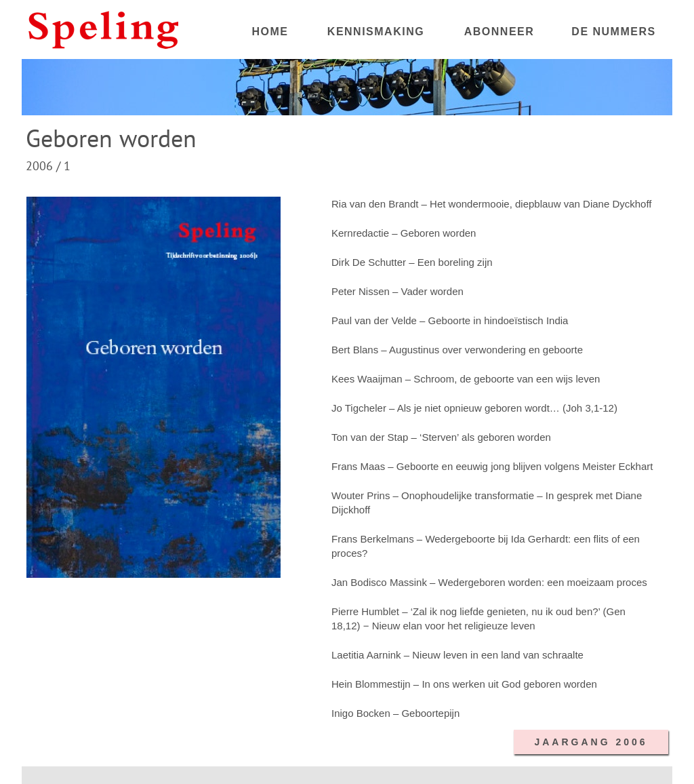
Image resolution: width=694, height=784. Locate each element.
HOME (270, 32)
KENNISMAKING (376, 32)
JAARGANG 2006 (591, 742)
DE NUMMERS (613, 32)
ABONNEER (499, 32)
